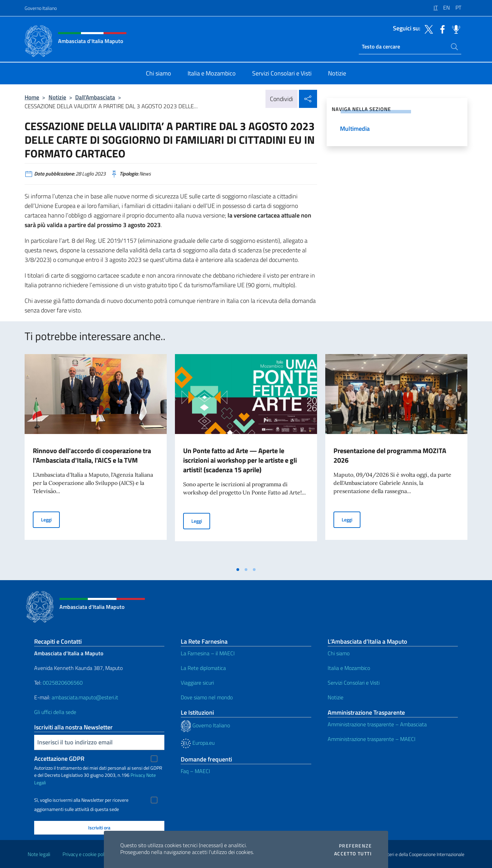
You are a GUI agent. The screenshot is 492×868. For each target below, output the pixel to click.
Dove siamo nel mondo (207, 697)
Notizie (57, 97)
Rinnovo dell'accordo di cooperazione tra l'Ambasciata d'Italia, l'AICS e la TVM (92, 455)
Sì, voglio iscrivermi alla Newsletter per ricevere (81, 800)
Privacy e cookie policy (86, 854)
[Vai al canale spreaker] (454, 29)
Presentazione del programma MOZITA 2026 (390, 455)
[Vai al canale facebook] (441, 29)
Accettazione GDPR (59, 759)
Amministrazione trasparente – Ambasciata (377, 724)
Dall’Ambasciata (95, 97)
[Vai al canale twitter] (427, 29)
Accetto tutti (353, 854)
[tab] (238, 570)
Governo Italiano (41, 8)
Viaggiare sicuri (197, 683)
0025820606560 (63, 683)
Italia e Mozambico (349, 668)
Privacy (138, 775)
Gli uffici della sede (55, 712)
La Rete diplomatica (203, 668)
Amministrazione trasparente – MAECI (372, 739)
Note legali (39, 854)
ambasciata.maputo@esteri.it (85, 697)
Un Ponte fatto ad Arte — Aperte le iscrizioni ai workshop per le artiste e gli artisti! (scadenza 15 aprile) (240, 460)
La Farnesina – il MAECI (208, 653)
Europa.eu (198, 743)
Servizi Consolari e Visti (354, 683)
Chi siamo (339, 653)
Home (32, 97)
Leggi (50, 519)
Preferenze (355, 846)
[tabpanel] (96, 459)
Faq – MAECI (195, 771)
